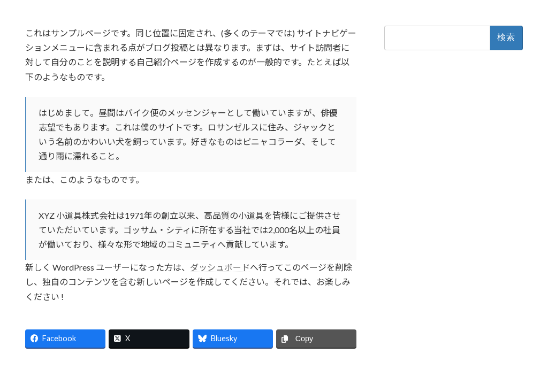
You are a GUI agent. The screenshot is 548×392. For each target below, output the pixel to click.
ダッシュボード (220, 267)
